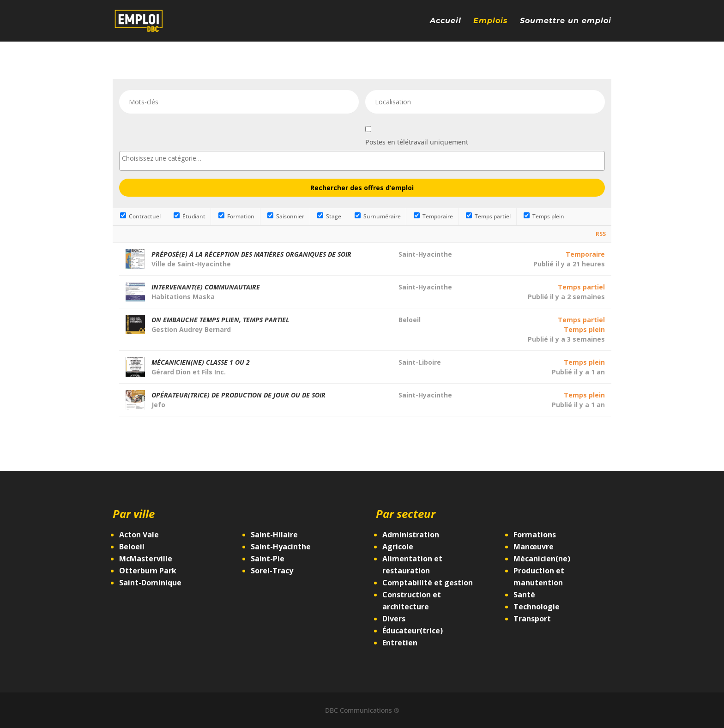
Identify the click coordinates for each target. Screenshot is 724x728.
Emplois (491, 21)
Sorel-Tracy (272, 571)
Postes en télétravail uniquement (417, 142)
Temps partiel (488, 216)
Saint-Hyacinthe (281, 547)
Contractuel (140, 216)
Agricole (398, 547)
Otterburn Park (148, 571)
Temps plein (544, 216)
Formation (236, 216)
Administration (411, 535)
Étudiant (190, 216)
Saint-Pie (268, 559)
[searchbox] (362, 158)
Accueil (446, 21)
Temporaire (433, 216)
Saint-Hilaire (274, 535)
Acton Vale (139, 535)
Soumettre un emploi (566, 21)
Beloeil (132, 547)
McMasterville (146, 559)
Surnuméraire (378, 216)
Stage (329, 216)
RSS (601, 234)
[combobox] (362, 161)
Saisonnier (286, 216)
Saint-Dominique (150, 583)
